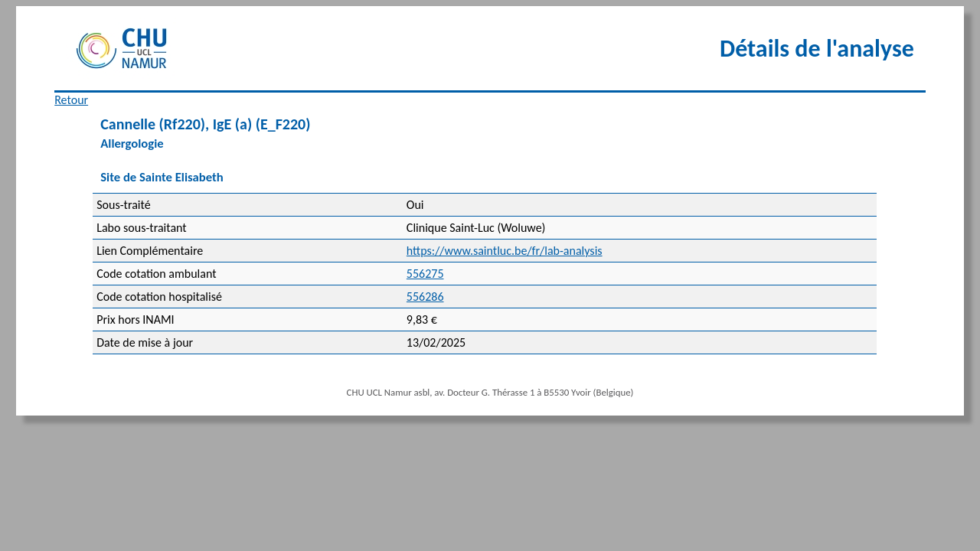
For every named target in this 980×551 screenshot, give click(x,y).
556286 (425, 297)
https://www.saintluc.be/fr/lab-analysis (505, 251)
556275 (425, 274)
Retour (71, 100)
